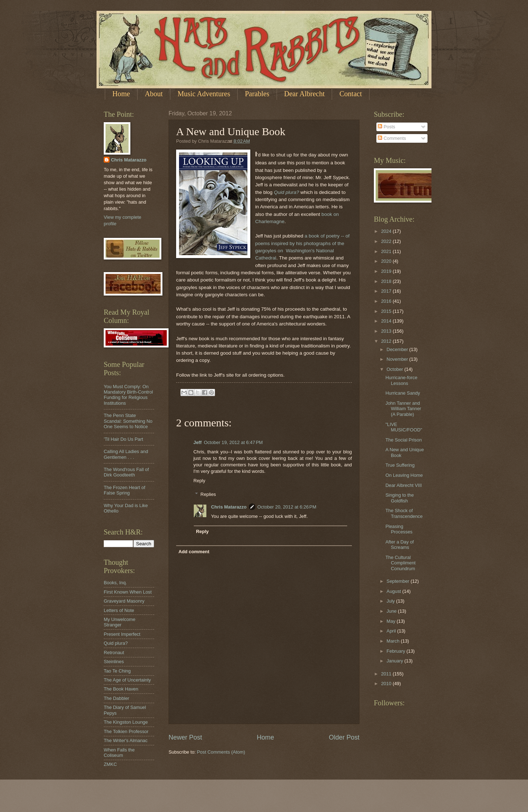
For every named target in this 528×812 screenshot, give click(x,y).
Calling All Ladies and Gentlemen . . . (126, 454)
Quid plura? (286, 192)
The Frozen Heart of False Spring (124, 490)
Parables (257, 94)
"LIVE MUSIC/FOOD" (404, 427)
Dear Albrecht (305, 94)
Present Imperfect (122, 634)
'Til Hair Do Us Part (123, 439)
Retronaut (114, 653)
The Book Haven (121, 689)
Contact (350, 94)
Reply (199, 481)
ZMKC (110, 764)
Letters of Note (119, 610)
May (391, 621)
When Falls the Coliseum (119, 753)
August (394, 591)
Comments (392, 138)
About (154, 94)
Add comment (194, 552)
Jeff (198, 442)
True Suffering (400, 465)
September (399, 581)
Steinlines (114, 662)
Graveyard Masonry (124, 601)
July (391, 601)
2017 (387, 291)
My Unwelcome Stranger (120, 622)
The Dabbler (117, 698)
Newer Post (185, 737)
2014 (387, 321)
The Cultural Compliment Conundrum (401, 563)
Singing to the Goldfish (400, 498)
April (392, 631)
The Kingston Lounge (126, 722)
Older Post (344, 737)
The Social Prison (404, 440)
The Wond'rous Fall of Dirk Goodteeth (126, 472)
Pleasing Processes (399, 529)
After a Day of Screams (400, 545)
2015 (387, 311)
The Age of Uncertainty (127, 680)
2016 (387, 301)
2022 (387, 241)
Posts (386, 127)
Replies (208, 494)
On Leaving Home (404, 475)
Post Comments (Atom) (221, 752)
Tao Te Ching (117, 671)
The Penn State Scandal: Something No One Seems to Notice (128, 421)
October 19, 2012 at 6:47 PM (233, 442)
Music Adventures (204, 94)
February (396, 651)
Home (121, 94)
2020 (387, 261)
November (398, 359)
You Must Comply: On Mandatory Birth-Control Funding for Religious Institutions (128, 395)
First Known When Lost (128, 592)
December (398, 349)
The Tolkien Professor (126, 731)
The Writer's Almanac (126, 740)
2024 (387, 231)
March (393, 641)
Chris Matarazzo (229, 507)
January (395, 661)
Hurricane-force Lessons (401, 380)
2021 (387, 251)
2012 (387, 341)
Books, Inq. (115, 583)
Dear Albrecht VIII (404, 485)
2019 (387, 271)
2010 (387, 684)
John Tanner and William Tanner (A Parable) (403, 409)
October (395, 369)
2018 (387, 281)
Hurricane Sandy (403, 393)
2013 (387, 331)
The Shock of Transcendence (404, 513)
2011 (387, 674)
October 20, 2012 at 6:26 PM (287, 507)
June (392, 611)
